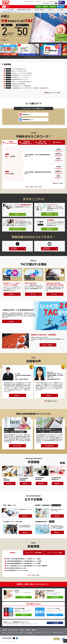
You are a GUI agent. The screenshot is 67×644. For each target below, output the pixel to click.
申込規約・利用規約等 (19, 634)
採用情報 (28, 632)
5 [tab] (32, 57)
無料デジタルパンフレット (49, 215)
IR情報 (22, 632)
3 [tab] (29, 57)
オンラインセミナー (17, 230)
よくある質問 (61, 10)
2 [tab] (27, 57)
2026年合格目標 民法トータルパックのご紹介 (17, 572)
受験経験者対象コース (28, 120)
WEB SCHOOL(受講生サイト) (31, 1)
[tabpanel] (11, 50)
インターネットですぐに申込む (61, 7)
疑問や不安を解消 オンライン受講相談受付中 (21, 86)
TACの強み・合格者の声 (39, 10)
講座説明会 (46, 7)
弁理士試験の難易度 (49, 448)
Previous (1, 50)
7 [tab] (35, 57)
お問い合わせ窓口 (54, 1)
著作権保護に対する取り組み (58, 634)
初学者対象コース (27, 114)
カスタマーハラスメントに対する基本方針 (26, 635)
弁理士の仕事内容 (17, 448)
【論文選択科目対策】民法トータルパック (20, 80)
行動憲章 (4, 634)
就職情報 (33, 632)
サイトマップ (46, 1)
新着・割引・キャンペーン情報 (53, 93)
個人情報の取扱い (38, 634)
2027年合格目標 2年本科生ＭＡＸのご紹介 (16, 570)
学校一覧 (40, 1)
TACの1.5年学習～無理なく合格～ (19, 69)
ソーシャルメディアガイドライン (10, 635)
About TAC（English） (14, 632)
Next (66, 50)
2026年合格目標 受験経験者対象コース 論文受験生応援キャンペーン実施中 (24, 563)
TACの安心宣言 (10, 634)
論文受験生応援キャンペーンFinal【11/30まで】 (22, 75)
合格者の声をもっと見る (52, 403)
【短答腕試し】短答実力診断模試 (18, 84)
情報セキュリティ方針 (47, 634)
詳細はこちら (6, 40)
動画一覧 (17, 215)
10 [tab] (40, 57)
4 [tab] (30, 57)
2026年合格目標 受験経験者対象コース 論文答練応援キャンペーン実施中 (23, 565)
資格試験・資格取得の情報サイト (8, 12)
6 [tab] (34, 57)
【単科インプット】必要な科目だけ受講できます (22, 82)
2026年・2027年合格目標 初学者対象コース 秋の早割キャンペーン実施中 (24, 561)
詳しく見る (33, 296)
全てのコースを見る (59, 183)
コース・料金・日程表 (9, 10)
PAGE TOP (65, 641)
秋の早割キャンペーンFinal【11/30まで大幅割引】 (22, 73)
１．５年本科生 (11, 156)
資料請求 (39, 7)
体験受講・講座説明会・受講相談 (24, 10)
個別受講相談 (49, 230)
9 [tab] (38, 57)
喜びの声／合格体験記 (47, 347)
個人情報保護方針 (29, 634)
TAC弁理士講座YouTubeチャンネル (47, 250)
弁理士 (8, 7)
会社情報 (5, 632)
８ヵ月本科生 (11, 174)
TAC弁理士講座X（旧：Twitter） (14, 250)
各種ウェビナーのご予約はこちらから (19, 71)
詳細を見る (12, 296)
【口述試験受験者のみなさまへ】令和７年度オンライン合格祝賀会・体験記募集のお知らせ (30, 88)
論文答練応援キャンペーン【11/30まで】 (20, 77)
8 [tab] (37, 57)
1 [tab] (26, 57)
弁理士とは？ (51, 10)
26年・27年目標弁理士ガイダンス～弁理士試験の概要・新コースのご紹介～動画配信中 (27, 568)
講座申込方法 (53, 7)
